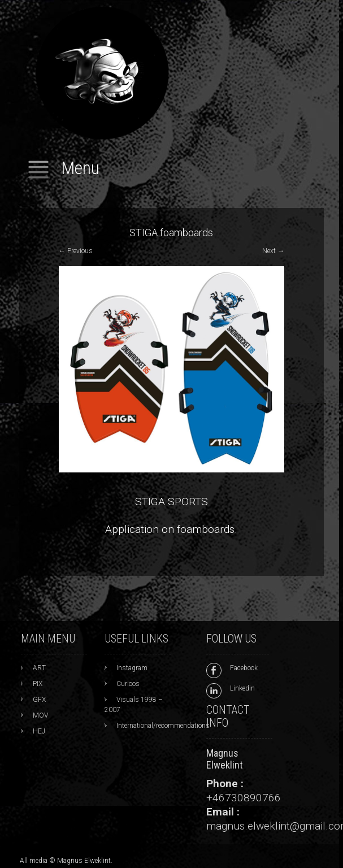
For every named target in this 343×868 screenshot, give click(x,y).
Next (273, 251)
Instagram (132, 668)
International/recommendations (163, 726)
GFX (39, 700)
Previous (76, 251)
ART (39, 668)
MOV (40, 715)
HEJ (39, 731)
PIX (38, 684)
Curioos (128, 684)
